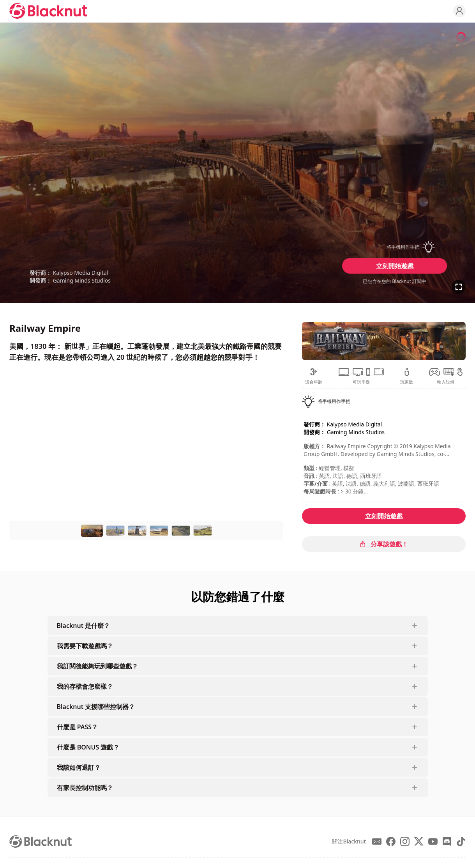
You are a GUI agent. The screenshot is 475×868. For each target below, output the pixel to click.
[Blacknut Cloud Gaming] (48, 11)
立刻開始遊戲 (395, 266)
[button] (395, 247)
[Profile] (459, 11)
